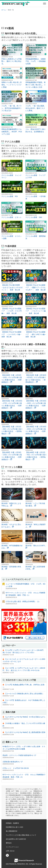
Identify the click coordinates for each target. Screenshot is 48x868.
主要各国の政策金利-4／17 (13, 762)
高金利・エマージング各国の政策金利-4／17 (19, 755)
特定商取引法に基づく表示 (15, 827)
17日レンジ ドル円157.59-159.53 (16, 768)
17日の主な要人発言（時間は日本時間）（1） (23, 601)
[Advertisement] (24, 18)
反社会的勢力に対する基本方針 (16, 839)
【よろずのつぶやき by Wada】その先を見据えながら (25, 717)
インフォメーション (12, 847)
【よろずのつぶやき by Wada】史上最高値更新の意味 (25, 732)
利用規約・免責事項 (12, 823)
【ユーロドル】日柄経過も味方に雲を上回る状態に (24, 694)
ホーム (4, 10)
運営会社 (9, 843)
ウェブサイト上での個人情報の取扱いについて (21, 835)
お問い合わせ (10, 851)
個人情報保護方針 (12, 831)
